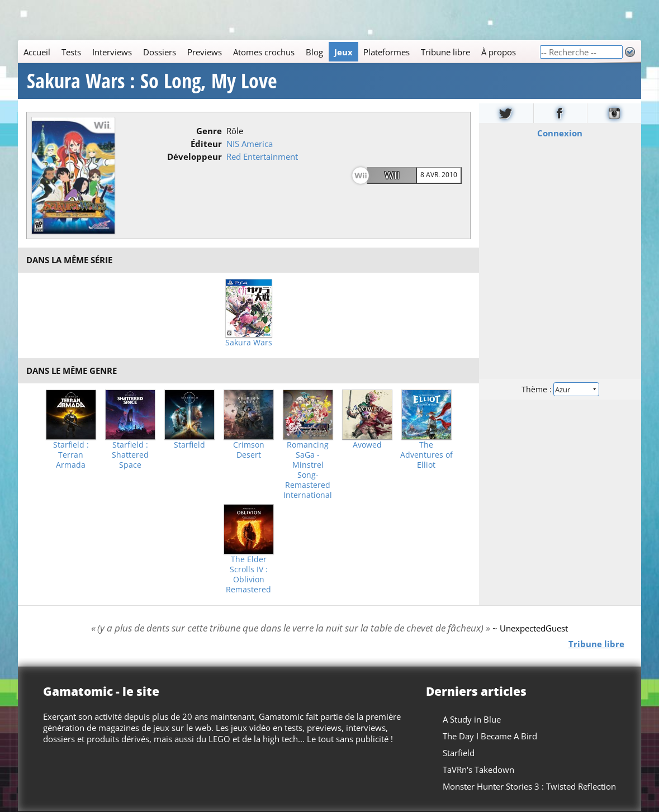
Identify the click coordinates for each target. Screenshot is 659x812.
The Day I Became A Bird (490, 736)
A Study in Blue (472, 719)
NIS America (250, 144)
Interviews (112, 52)
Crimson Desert (249, 450)
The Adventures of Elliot (426, 455)
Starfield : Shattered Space (130, 455)
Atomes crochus (264, 52)
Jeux (343, 52)
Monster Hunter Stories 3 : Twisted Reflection (529, 786)
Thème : (560, 389)
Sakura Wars (249, 343)
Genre (209, 131)
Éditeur (206, 144)
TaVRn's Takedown (478, 770)
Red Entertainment (262, 156)
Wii (392, 175)
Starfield (189, 445)
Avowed (367, 445)
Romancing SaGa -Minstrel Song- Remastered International (308, 470)
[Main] (279, 52)
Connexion (560, 133)
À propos (499, 52)
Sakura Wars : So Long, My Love (152, 81)
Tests (71, 52)
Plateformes (387, 52)
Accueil (37, 52)
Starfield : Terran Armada (71, 455)
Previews (205, 52)
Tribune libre (445, 52)
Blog (314, 52)
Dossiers (160, 52)
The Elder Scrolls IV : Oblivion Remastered (248, 574)
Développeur (195, 156)
